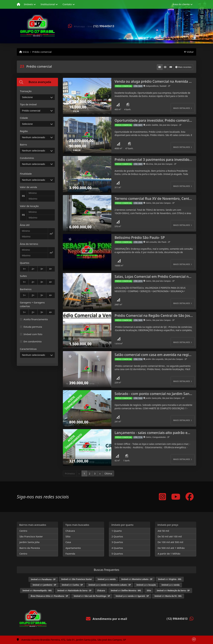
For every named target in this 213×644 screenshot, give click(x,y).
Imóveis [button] (28, 4)
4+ (51, 269)
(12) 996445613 (104, 26)
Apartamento (73, 548)
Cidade (24, 118)
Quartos (25, 263)
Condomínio (27, 158)
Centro (23, 531)
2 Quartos (117, 536)
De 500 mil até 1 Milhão (171, 548)
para (107, 579)
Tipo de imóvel (28, 104)
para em (110, 585)
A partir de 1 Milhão (169, 554)
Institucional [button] (48, 4)
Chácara (70, 531)
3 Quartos (117, 542)
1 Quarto (117, 531)
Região (24, 131)
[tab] (37, 82)
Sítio (68, 536)
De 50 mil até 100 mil (170, 536)
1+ (24, 269)
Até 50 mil (163, 531)
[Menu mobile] (19, 4)
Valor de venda (28, 187)
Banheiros (26, 289)
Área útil (25, 225)
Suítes (23, 276)
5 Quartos (117, 554)
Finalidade (26, 174)
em (43, 579)
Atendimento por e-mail (107, 619)
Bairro (23, 144)
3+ (42, 269)
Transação (26, 91)
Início (24, 52)
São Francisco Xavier (31, 536)
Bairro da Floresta (30, 548)
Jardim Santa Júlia (29, 542)
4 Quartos (117, 548)
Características (28, 349)
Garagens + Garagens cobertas (32, 304)
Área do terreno (29, 244)
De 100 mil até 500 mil (170, 542)
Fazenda (70, 554)
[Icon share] (162, 497)
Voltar (189, 52)
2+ (33, 269)
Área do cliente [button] (181, 4)
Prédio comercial (42, 52)
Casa (68, 542)
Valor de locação (29, 206)
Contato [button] (67, 4)
